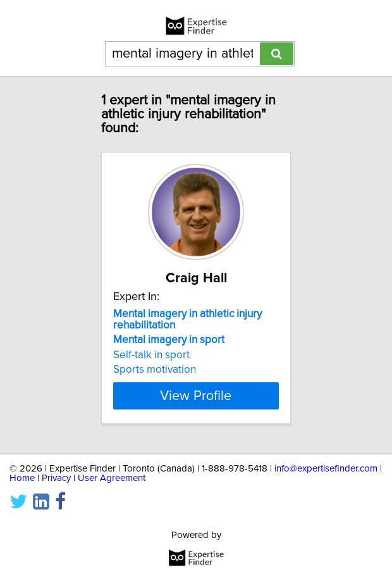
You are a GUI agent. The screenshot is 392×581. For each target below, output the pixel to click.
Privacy (56, 478)
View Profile (196, 396)
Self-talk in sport (151, 355)
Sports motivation (155, 370)
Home (22, 478)
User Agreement (112, 478)
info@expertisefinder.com (326, 469)
